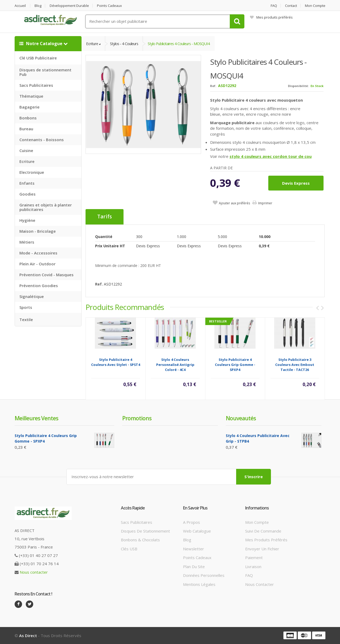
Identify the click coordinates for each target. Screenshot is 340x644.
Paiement (254, 558)
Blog (38, 6)
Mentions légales (199, 584)
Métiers (27, 242)
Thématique (31, 96)
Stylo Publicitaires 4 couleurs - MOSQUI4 (182, 44)
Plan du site (194, 567)
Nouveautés (241, 418)
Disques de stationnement (145, 531)
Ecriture (27, 161)
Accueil (20, 6)
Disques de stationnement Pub (45, 72)
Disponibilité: (298, 86)
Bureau (26, 129)
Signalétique (32, 296)
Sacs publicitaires (137, 522)
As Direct (28, 636)
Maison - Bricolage (38, 231)
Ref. (213, 86)
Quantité (104, 237)
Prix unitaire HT (110, 246)
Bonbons (28, 118)
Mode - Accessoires (38, 253)
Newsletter (194, 549)
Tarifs (105, 217)
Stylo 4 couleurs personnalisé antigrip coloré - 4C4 (175, 365)
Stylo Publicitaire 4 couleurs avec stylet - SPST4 (116, 362)
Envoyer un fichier (262, 549)
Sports (26, 307)
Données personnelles (204, 575)
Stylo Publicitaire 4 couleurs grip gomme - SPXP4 (235, 365)
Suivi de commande (263, 531)
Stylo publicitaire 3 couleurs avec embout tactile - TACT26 (295, 365)
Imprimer (265, 203)
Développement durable (70, 6)
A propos (192, 522)
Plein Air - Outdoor (37, 264)
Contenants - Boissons (42, 140)
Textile (26, 319)
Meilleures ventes (36, 418)
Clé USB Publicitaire (38, 58)
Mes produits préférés (271, 17)
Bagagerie (29, 107)
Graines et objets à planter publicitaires (46, 207)
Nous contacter (34, 572)
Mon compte (315, 6)
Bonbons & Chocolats (140, 540)
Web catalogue (197, 531)
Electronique (32, 172)
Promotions (137, 418)
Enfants (27, 183)
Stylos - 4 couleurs (125, 44)
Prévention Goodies (39, 286)
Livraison (253, 567)
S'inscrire (254, 477)
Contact (291, 6)
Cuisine (26, 150)
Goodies (27, 194)
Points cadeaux (111, 6)
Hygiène (27, 220)
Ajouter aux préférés (234, 203)
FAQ (273, 6)
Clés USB (129, 549)
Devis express (296, 183)
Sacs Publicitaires (36, 85)
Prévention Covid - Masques (46, 275)
